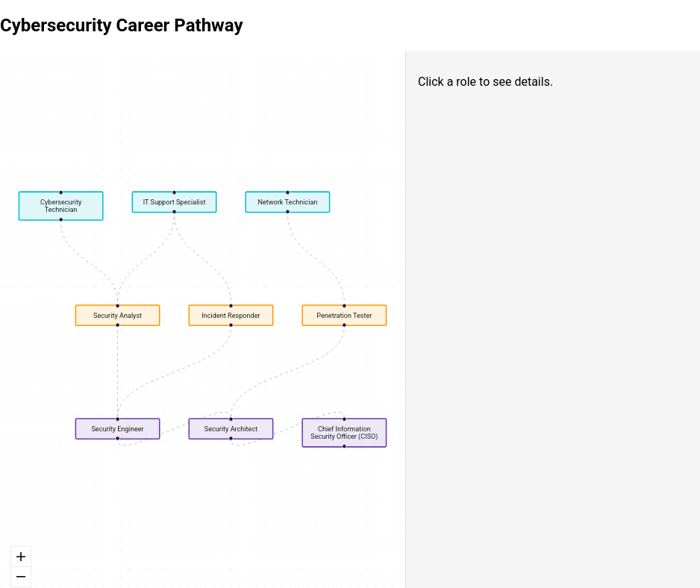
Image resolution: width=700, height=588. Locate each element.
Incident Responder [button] (231, 315)
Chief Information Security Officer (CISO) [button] (344, 432)
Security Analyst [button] (118, 315)
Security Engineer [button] (117, 429)
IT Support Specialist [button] (175, 202)
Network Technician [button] (287, 202)
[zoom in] (21, 557)
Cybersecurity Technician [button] (61, 206)
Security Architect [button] (231, 429)
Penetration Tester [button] (344, 315)
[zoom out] (21, 577)
